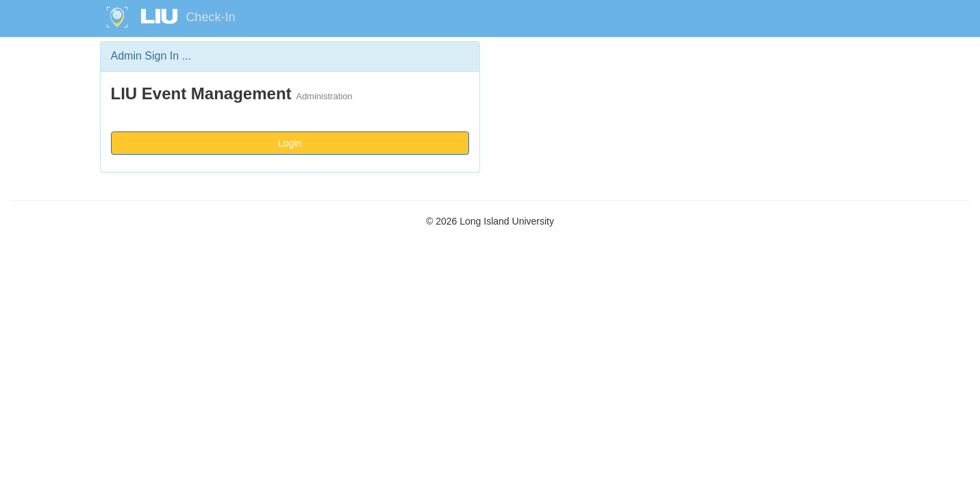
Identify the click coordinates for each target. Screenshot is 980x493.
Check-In (210, 17)
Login (290, 143)
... (187, 56)
